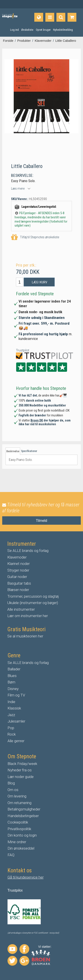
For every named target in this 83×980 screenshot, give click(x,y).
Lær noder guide (21, 777)
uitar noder (18, 577)
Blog (11, 783)
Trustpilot (23, 350)
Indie (11, 702)
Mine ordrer (17, 842)
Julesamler (16, 721)
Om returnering (19, 803)
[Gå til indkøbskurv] (72, 17)
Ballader (14, 669)
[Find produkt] (61, 17)
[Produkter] (50, 17)
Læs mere (18, 189)
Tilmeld (41, 521)
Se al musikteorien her (25, 636)
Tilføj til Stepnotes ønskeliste (35, 237)
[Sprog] (39, 17)
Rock (12, 734)
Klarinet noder (18, 564)
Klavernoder (17, 557)
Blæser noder (18, 590)
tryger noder (19, 570)
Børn (11, 682)
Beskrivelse (13, 451)
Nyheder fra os (20, 770)
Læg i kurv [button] (40, 282)
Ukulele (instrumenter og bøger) (33, 603)
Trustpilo (15, 890)
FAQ (11, 855)
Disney (13, 689)
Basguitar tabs (19, 583)
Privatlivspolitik (19, 829)
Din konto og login (22, 835)
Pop (11, 728)
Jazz (11, 715)
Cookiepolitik (18, 822)
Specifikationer (29, 451)
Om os (13, 790)
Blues (12, 676)
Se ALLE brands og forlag (28, 551)
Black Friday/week (22, 764)
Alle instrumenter (21, 609)
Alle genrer (16, 741)
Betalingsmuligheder (24, 809)
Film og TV (16, 695)
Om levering (17, 796)
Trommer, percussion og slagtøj (33, 596)
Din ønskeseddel (21, 848)
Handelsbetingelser (23, 816)
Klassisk (14, 708)
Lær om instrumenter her (28, 616)
